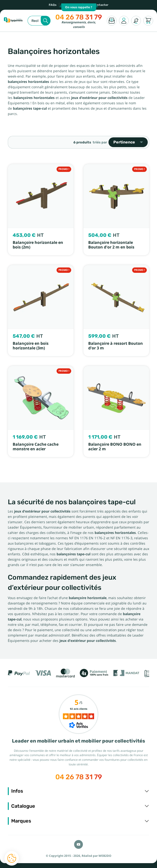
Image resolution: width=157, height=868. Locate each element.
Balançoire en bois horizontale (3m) (31, 346)
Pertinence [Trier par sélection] (128, 142)
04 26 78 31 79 (79, 17)
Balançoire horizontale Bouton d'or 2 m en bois (111, 245)
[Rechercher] (39, 21)
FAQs (53, 5)
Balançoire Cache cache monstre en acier (36, 447)
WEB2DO (105, 856)
